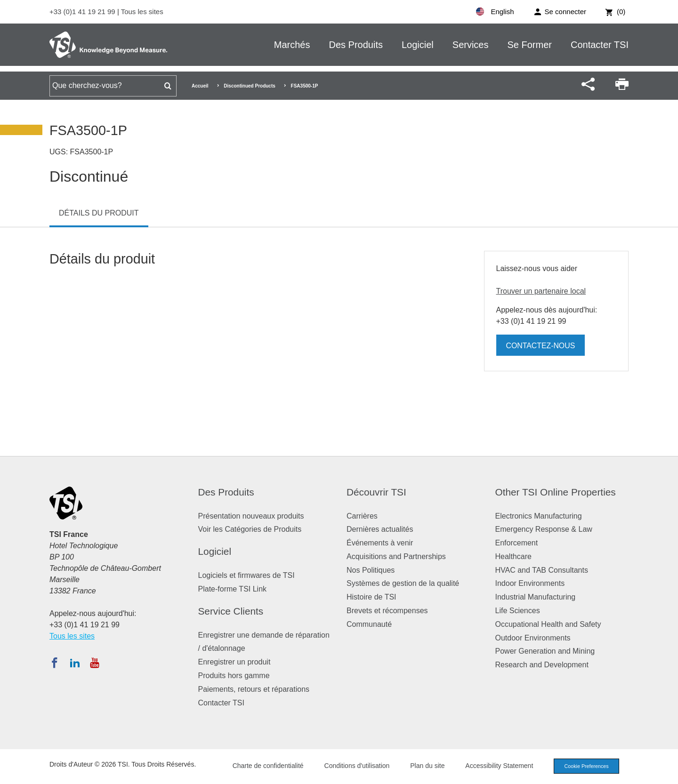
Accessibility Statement (496, 766)
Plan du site (424, 766)
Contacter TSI (600, 45)
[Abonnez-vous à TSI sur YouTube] (94, 663)
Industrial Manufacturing (536, 597)
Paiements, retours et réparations (254, 689)
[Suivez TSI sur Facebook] (55, 663)
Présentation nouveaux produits (251, 516)
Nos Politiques (371, 570)
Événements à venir (380, 543)
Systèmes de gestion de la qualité (403, 583)
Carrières (362, 516)
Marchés (292, 45)
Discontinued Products (249, 86)
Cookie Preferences (585, 766)
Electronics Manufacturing (539, 516)
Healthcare (513, 556)
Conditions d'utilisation (354, 766)
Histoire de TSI (371, 597)
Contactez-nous (541, 346)
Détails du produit (99, 213)
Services (471, 45)
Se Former (530, 45)
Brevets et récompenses (387, 611)
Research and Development (542, 665)
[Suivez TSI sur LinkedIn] (75, 663)
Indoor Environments (530, 583)
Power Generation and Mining (545, 651)
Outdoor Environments (533, 638)
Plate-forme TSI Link (233, 589)
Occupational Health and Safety (548, 624)
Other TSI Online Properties (556, 492)
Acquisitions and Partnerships (396, 556)
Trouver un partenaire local (541, 291)
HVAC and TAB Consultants (542, 570)
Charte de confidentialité (265, 766)
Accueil (200, 86)
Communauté (369, 624)
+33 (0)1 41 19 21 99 (83, 12)
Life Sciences (518, 611)
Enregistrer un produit (234, 662)
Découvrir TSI (376, 492)
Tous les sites (142, 12)
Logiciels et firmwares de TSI (246, 575)
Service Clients (231, 611)
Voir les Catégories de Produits (250, 529)
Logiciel (418, 45)
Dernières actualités (380, 529)
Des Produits (356, 45)
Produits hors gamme (234, 676)
